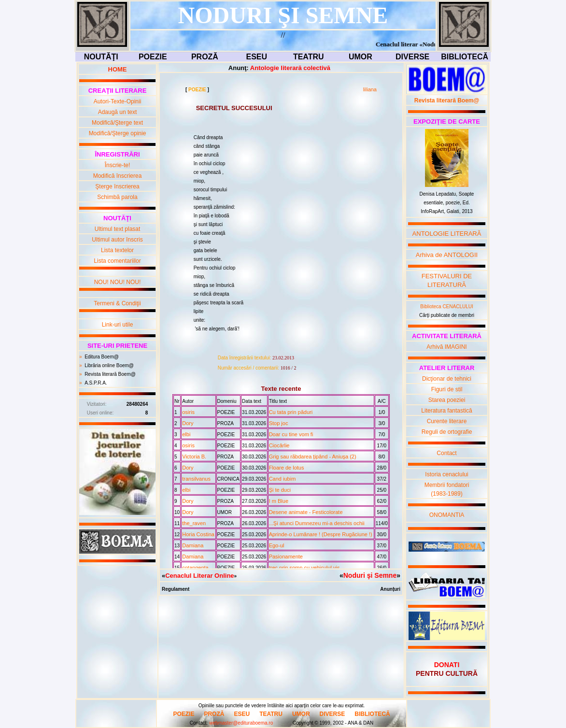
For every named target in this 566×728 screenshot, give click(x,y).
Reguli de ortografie (447, 432)
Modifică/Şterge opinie (118, 133)
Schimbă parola (117, 197)
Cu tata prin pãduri (291, 412)
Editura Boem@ (102, 357)
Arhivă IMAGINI (446, 347)
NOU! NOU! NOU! (118, 282)
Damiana (193, 545)
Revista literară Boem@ (110, 374)
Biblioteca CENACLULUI (447, 307)
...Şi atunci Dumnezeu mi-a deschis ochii (317, 523)
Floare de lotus (287, 468)
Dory (188, 423)
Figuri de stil (447, 389)
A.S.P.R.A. (96, 383)
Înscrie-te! (118, 165)
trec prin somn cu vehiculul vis (304, 568)
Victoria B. (194, 457)
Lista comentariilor (117, 261)
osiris (188, 412)
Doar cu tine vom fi (291, 434)
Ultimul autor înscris (117, 240)
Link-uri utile (118, 325)
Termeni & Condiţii (117, 303)
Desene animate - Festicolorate (306, 512)
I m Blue (279, 501)
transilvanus (196, 479)
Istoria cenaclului (446, 474)
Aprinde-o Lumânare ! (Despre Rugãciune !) (321, 534)
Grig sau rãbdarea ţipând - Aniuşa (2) (313, 457)
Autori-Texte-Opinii (118, 101)
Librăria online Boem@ (109, 365)
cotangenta (195, 568)
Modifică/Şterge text (117, 123)
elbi (186, 434)
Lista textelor (117, 250)
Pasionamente (286, 557)
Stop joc (279, 423)
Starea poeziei (447, 400)
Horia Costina (198, 534)
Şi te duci (280, 490)
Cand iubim (283, 479)
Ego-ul (277, 545)
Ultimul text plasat (118, 229)
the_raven (194, 523)
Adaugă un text (118, 112)
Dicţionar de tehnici (447, 379)
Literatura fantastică (446, 411)
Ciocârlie (279, 445)
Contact (446, 453)
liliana (370, 89)
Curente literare (447, 421)
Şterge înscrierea (117, 186)
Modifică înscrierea (118, 176)
